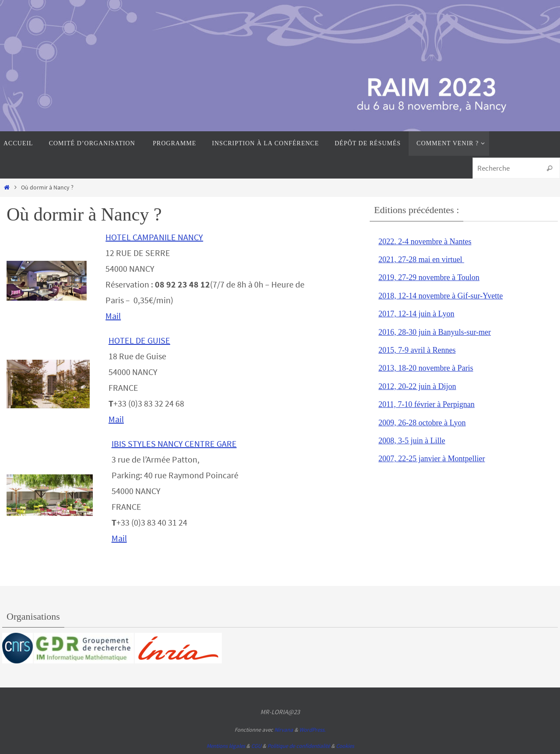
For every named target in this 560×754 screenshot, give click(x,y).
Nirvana (284, 730)
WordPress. (312, 730)
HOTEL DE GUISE (139, 340)
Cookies (345, 746)
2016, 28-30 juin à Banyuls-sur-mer (435, 332)
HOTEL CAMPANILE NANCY (154, 237)
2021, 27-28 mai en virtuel (421, 260)
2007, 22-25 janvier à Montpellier (432, 459)
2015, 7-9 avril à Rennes (417, 350)
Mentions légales (226, 746)
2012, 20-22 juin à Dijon (417, 386)
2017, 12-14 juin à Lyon (416, 314)
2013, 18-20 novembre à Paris (426, 368)
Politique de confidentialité (299, 746)
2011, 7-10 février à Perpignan (427, 404)
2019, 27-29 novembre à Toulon (429, 277)
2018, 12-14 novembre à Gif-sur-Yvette (441, 296)
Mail (113, 316)
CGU (256, 746)
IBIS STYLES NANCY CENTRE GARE (174, 444)
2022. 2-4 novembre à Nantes (425, 242)
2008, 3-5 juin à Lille (412, 441)
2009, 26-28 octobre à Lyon (422, 423)
